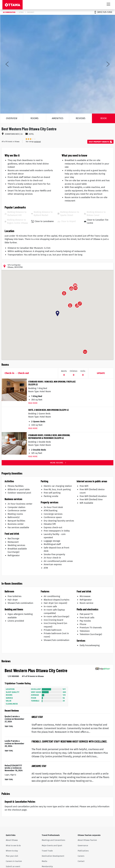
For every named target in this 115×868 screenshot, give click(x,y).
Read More (33, 403)
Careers (81, 856)
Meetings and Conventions (53, 840)
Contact (81, 861)
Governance (83, 845)
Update (101, 373)
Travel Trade (47, 851)
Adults (64, 371)
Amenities (58, 118)
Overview (12, 118)
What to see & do (13, 845)
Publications (83, 851)
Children (74, 371)
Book (104, 118)
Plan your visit (12, 856)
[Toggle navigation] (108, 4)
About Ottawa (12, 840)
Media (44, 861)
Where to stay (12, 851)
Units (83, 371)
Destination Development (53, 856)
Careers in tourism (14, 861)
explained (37, 142)
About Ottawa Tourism (87, 840)
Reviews (81, 118)
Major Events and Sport (52, 845)
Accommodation (9, 12)
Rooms (35, 118)
